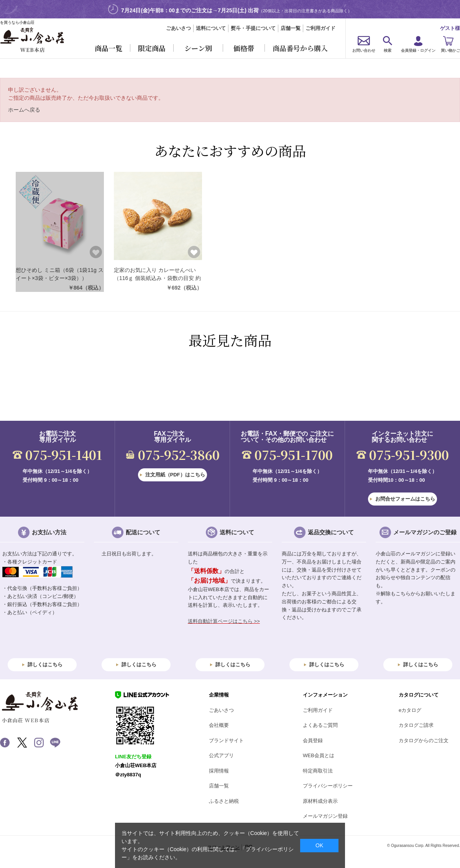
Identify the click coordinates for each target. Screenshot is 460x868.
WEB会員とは (319, 755)
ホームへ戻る (24, 110)
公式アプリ (221, 755)
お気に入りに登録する (96, 252)
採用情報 (219, 771)
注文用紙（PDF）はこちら (175, 475)
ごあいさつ (178, 28)
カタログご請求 (416, 725)
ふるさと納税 (224, 801)
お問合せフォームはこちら (405, 499)
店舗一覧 (291, 28)
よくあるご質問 (320, 725)
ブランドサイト (226, 740)
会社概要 (219, 725)
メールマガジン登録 (325, 816)
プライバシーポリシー (328, 786)
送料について (211, 28)
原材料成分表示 (320, 801)
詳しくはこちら (45, 665)
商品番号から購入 (300, 48)
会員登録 (313, 740)
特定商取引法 (318, 771)
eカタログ (410, 710)
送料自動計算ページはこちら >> (224, 621)
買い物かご (450, 50)
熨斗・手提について (253, 28)
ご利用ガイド (320, 28)
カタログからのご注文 (424, 740)
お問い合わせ (364, 50)
